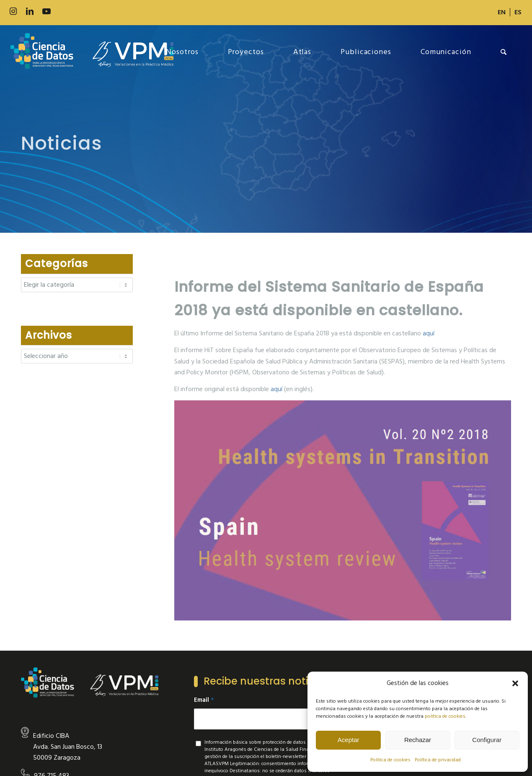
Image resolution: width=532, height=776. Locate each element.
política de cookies (445, 716)
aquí (429, 333)
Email (204, 700)
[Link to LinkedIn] (30, 12)
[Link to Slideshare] (80, 12)
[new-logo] (92, 52)
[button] (515, 683)
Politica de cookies (390, 760)
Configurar (487, 740)
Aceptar (349, 740)
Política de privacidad (438, 760)
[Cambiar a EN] (502, 12)
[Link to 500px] (63, 12)
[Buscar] (504, 52)
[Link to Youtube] (46, 12)
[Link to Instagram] (13, 12)
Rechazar (418, 740)
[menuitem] (502, 12)
